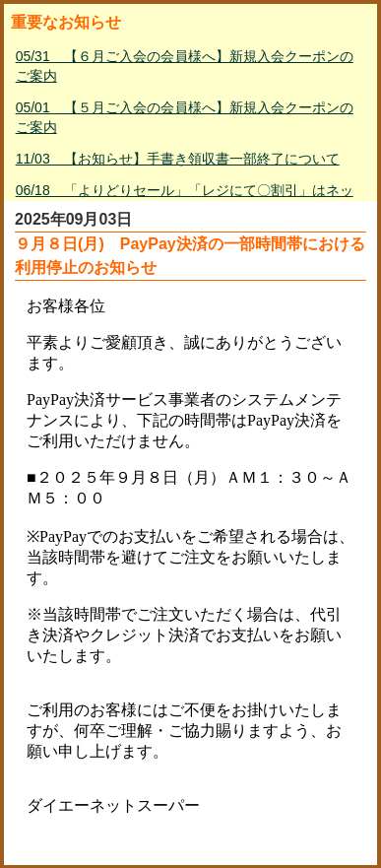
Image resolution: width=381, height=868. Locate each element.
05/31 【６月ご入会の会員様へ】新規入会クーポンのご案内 (185, 66)
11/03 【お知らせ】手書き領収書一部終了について (178, 159)
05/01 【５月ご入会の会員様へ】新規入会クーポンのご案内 (185, 117)
